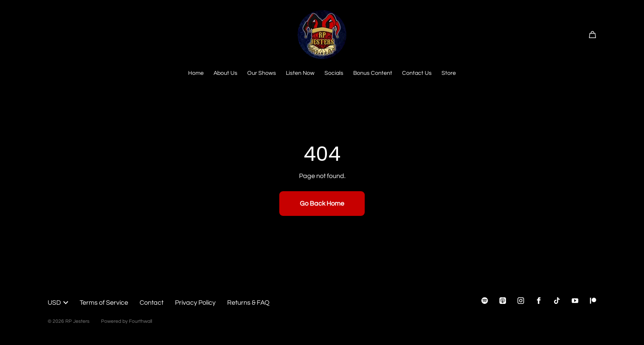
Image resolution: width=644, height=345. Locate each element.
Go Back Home (322, 204)
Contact (152, 303)
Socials (334, 73)
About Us (225, 73)
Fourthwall (140, 321)
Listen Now (300, 73)
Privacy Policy (195, 303)
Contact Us (417, 73)
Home (196, 73)
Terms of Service (104, 303)
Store (449, 73)
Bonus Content (373, 73)
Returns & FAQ (248, 303)
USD (58, 303)
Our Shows (262, 73)
